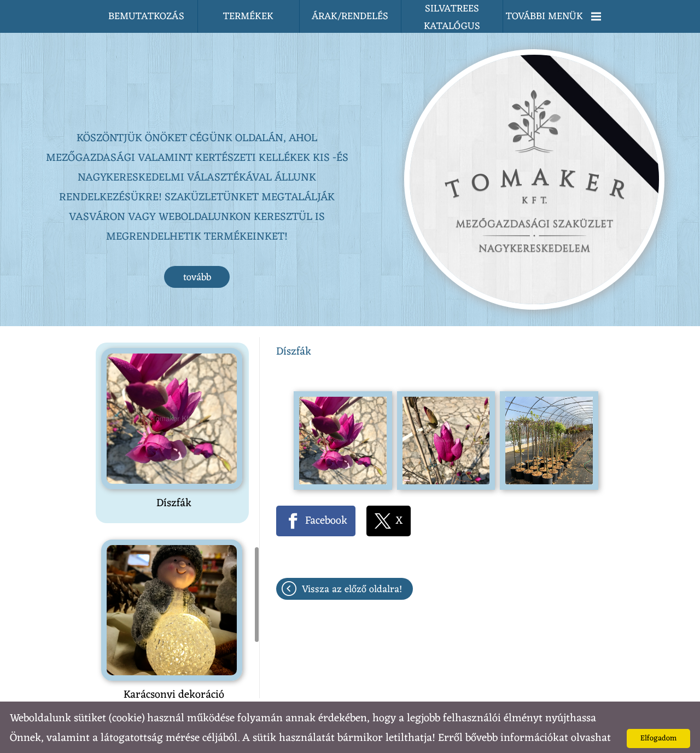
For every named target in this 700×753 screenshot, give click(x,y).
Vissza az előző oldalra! (352, 567)
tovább (197, 256)
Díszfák (174, 482)
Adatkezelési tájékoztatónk (85, 735)
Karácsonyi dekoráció (174, 673)
